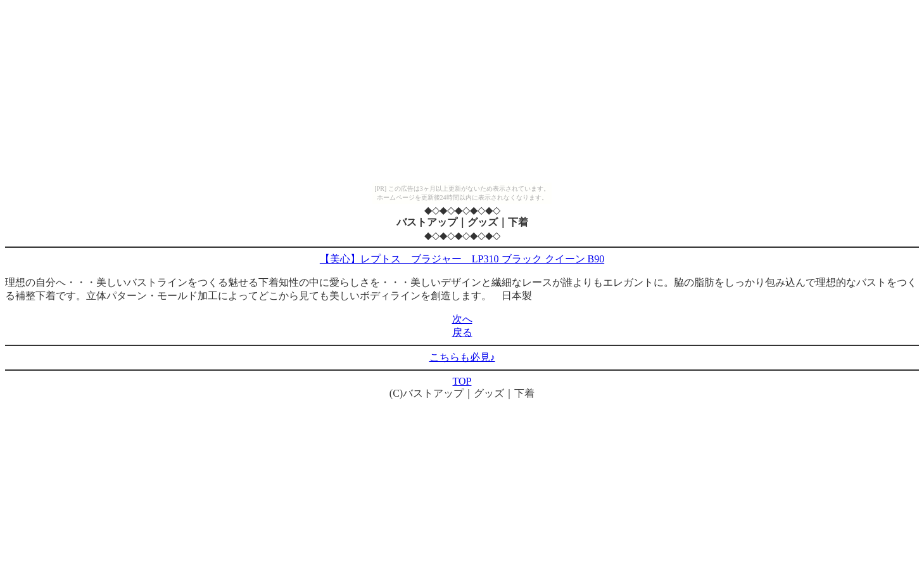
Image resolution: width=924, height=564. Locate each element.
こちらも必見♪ (462, 357)
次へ (462, 319)
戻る (462, 332)
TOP (462, 381)
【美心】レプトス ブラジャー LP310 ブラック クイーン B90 (462, 259)
